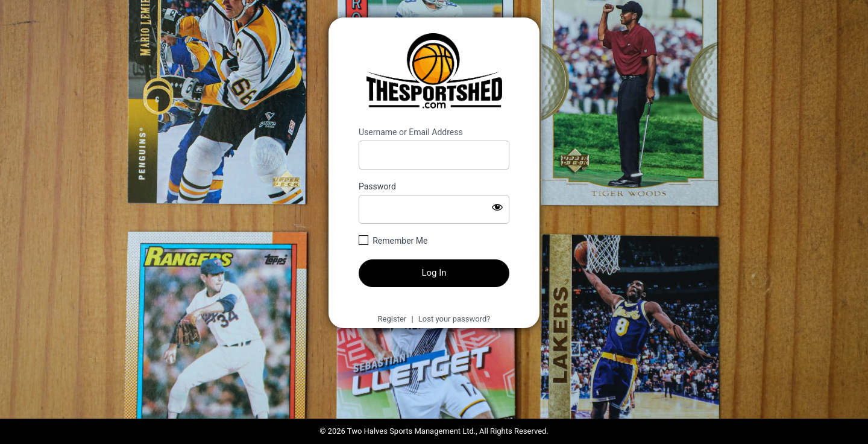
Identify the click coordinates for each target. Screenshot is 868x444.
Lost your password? (454, 319)
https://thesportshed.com (434, 72)
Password (377, 186)
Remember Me (400, 241)
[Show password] (497, 207)
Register (392, 319)
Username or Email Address (411, 132)
